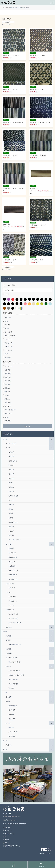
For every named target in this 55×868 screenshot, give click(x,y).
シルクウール (10, 584)
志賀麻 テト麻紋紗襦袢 (16, 675)
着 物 (5, 439)
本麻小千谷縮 (13, 557)
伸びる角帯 (12, 736)
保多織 (11, 518)
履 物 (5, 741)
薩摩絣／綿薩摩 (13, 496)
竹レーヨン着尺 (13, 618)
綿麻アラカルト (13, 570)
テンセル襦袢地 (13, 684)
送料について (7, 831)
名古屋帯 (9, 697)
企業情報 (6, 840)
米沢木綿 (11, 531)
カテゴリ (41, 865)
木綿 (8, 318)
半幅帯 (8, 701)
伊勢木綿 (11, 465)
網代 (7, 392)
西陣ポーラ (12, 588)
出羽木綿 (11, 505)
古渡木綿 (11, 492)
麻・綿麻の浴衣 (13, 579)
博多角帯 (11, 727)
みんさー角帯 (13, 732)
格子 (8, 406)
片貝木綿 (11, 478)
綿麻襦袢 (9, 649)
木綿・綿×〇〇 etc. (15, 540)
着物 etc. (9, 627)
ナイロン (9, 339)
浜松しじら (12, 562)
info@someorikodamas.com (17, 824)
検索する (27, 426)
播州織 (11, 509)
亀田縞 (11, 483)
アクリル (9, 350)
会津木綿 (11, 452)
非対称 (8, 403)
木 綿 (8, 448)
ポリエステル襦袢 (12, 658)
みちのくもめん (13, 522)
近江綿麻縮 (12, 553)
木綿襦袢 (9, 636)
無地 (8, 381)
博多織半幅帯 (13, 706)
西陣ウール (12, 597)
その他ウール (13, 601)
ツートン (9, 366)
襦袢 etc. (9, 666)
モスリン (11, 605)
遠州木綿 (11, 474)
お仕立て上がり (11, 443)
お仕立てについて (9, 834)
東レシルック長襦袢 (15, 662)
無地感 (8, 384)
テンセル (9, 343)
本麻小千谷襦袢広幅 (15, 645)
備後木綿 (11, 456)
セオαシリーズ (13, 614)
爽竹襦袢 (11, 688)
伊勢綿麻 (11, 548)
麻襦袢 (8, 640)
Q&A (5, 837)
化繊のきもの (10, 610)
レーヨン (9, 347)
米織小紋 (11, 527)
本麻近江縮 (12, 566)
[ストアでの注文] (8, 22)
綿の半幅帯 (12, 710)
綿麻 (7, 325)
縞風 (7, 399)
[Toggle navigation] (51, 3)
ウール (8, 332)
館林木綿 (11, 500)
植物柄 (8, 377)
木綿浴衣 (11, 535)
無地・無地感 (10, 410)
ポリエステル (10, 336)
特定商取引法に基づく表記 (12, 846)
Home (6, 8)
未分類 (5, 749)
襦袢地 (5, 632)
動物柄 (8, 370)
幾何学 (8, 374)
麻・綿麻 (9, 544)
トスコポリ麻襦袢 (14, 671)
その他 (8, 357)
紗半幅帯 (11, 714)
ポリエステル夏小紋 (15, 623)
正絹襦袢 (9, 653)
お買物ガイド (7, 828)
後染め (8, 414)
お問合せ (6, 843)
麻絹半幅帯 (12, 719)
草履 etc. (9, 745)
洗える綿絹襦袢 (13, 679)
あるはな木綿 (13, 461)
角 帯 (8, 723)
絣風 (7, 388)
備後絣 (11, 513)
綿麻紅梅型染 (13, 575)
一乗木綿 (11, 470)
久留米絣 (11, 487)
